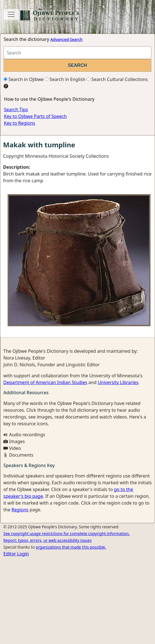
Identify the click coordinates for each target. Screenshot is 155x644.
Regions (20, 510)
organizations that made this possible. (71, 547)
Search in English (65, 79)
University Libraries (118, 382)
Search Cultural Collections (117, 79)
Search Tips (16, 109)
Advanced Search (66, 39)
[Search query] (77, 53)
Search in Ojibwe (24, 79)
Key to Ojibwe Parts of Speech (35, 116)
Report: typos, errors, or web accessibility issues (48, 540)
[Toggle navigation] (11, 14)
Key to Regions (20, 123)
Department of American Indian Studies (45, 382)
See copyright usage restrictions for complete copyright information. (67, 534)
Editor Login (16, 554)
